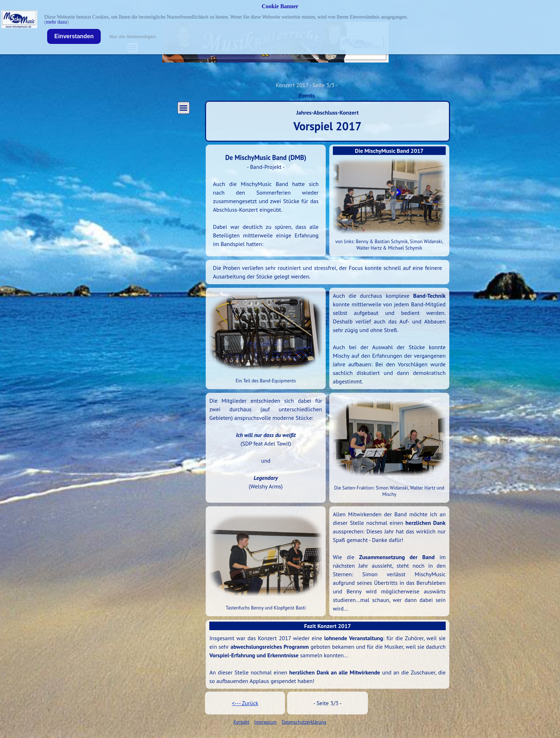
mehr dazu (57, 22)
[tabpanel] (266, 200)
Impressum (265, 722)
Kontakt (241, 722)
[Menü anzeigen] (184, 108)
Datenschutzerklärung (304, 722)
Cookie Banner (280, 6)
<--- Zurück (245, 703)
